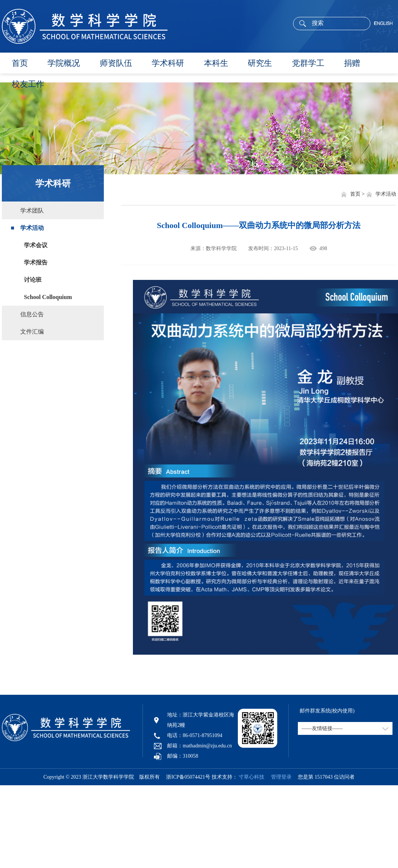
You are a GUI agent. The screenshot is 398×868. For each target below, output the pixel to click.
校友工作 (28, 84)
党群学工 (308, 63)
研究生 (260, 63)
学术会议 (36, 245)
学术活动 (32, 228)
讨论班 (33, 280)
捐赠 (352, 63)
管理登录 (279, 777)
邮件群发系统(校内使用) (327, 711)
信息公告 (32, 314)
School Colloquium (48, 297)
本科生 (216, 63)
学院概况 (64, 63)
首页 (20, 63)
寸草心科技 (251, 777)
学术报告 (36, 262)
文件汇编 (32, 332)
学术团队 (32, 211)
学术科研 (168, 63)
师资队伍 (116, 63)
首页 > (358, 194)
